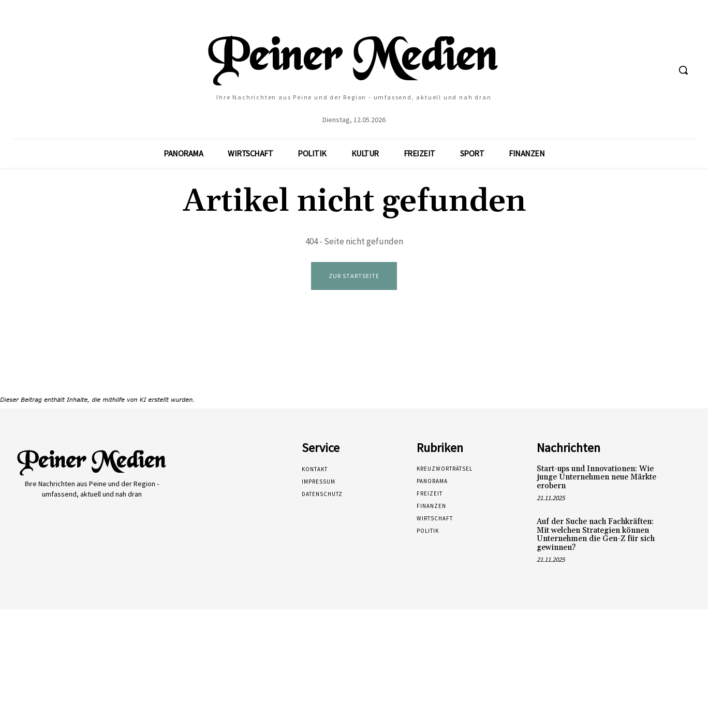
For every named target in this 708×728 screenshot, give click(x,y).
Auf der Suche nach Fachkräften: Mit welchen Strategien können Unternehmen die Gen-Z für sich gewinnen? (596, 535)
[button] (683, 70)
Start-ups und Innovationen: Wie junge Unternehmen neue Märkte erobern (596, 478)
